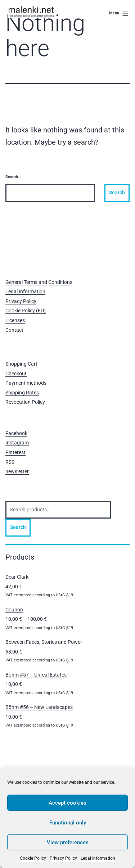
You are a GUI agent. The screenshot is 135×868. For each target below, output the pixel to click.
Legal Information (98, 858)
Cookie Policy (33, 858)
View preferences (68, 842)
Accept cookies (67, 803)
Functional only (68, 823)
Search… (13, 177)
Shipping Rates (22, 393)
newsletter (17, 471)
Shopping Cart (21, 364)
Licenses (15, 320)
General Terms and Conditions (39, 282)
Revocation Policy (25, 402)
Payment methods (26, 383)
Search (18, 527)
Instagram (17, 443)
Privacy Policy (63, 858)
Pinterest (15, 452)
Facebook (16, 433)
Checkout (16, 374)
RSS (10, 462)
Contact (14, 330)
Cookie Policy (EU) (26, 311)
